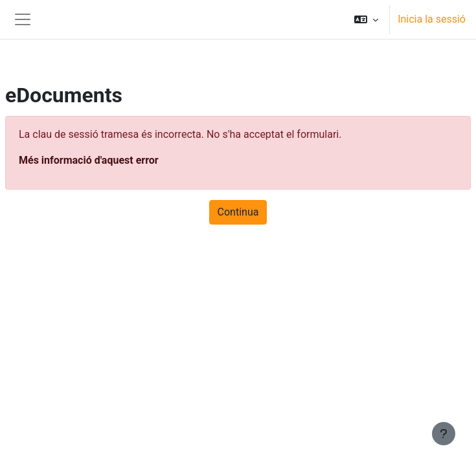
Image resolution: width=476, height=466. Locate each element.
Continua (238, 212)
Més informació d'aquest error (89, 160)
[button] (366, 19)
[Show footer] (444, 434)
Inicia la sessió (432, 19)
